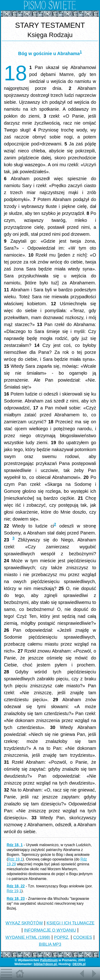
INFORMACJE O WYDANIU (50, 930)
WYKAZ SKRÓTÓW (24, 923)
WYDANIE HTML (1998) (28, 937)
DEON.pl (79, 964)
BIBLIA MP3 (50, 944)
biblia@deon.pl (45, 964)
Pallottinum (49, 960)
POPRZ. (62, 937)
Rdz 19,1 (15, 859)
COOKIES (83, 937)
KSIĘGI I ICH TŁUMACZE (71, 923)
